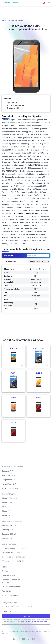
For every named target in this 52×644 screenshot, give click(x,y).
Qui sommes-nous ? (10, 595)
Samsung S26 (7, 530)
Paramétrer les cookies (11, 587)
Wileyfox (20, 20)
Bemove (5, 633)
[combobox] (38, 256)
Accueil (4, 20)
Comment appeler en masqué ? (15, 548)
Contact (5, 571)
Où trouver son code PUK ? (13, 561)
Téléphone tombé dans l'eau (13, 553)
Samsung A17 (7, 471)
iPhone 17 (6, 507)
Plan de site (6, 591)
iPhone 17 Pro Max (9, 498)
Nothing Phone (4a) (10, 488)
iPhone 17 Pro (7, 502)
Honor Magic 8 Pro (10, 484)
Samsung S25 (7, 538)
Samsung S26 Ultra (10, 525)
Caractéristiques (9, 262)
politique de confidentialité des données (35, 621)
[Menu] (49, 3)
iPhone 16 (6, 515)
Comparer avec (8, 255)
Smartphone (12, 20)
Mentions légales (9, 575)
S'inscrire (26, 616)
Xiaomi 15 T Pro (8, 475)
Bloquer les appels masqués (13, 557)
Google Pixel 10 (8, 480)
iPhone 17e (6, 511)
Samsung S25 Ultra (10, 534)
